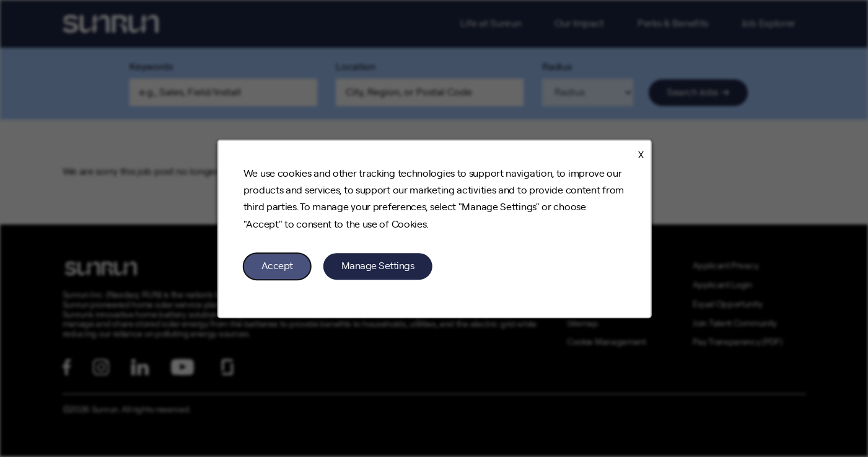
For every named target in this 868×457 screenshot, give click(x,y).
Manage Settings (377, 265)
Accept (277, 265)
